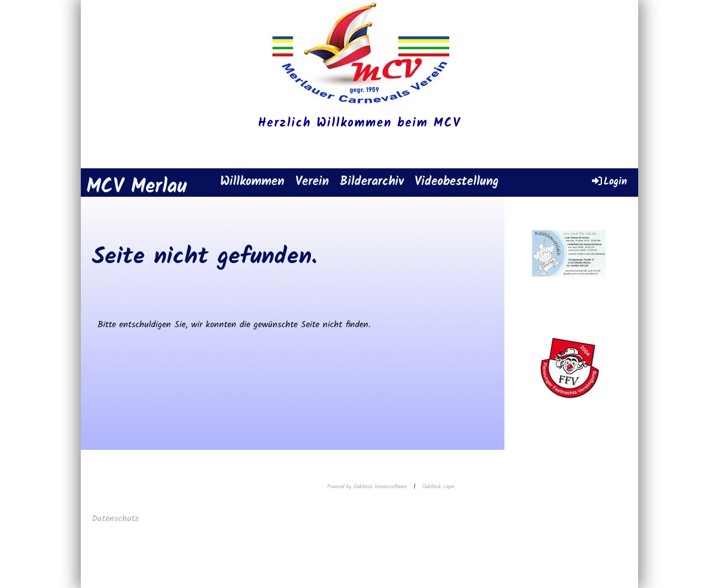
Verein (312, 182)
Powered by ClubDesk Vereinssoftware (367, 487)
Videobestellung (457, 182)
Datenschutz (117, 519)
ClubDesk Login (438, 487)
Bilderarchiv (372, 182)
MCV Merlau (137, 188)
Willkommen (252, 182)
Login (609, 181)
